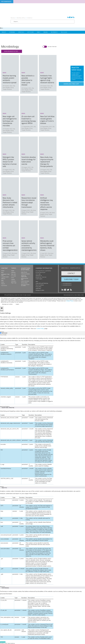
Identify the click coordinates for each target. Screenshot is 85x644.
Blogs (2, 280)
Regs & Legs (64, 32)
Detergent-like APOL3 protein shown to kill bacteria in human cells (10, 162)
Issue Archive (4, 286)
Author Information (25, 281)
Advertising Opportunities (24, 276)
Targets (4, 32)
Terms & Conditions (40, 285)
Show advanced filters (11, 51)
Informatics (54, 32)
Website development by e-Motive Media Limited (74, 295)
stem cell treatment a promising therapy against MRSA (29, 120)
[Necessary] (1, 333)
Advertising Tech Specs (25, 279)
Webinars (3, 279)
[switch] (1, 408)
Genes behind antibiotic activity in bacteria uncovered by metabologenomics (29, 245)
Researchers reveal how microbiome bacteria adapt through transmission (29, 202)
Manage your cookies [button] (40, 290)
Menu (1, 28)
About (37, 282)
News (2, 272)
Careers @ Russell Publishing (42, 283)
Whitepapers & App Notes (5, 275)
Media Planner (24, 272)
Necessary (5, 333)
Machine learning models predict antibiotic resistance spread (10, 79)
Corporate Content (5, 277)
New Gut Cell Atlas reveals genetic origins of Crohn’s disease (47, 120)
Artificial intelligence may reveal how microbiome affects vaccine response (47, 204)
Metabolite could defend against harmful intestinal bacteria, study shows (47, 245)
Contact (71, 273)
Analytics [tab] (2, 487)
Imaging (46, 32)
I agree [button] (17, 304)
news (4, 73)
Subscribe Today (71, 279)
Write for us (65, 268)
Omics (39, 32)
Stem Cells (21, 32)
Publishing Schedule (25, 274)
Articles (3, 271)
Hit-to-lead (13, 276)
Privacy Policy (38, 287)
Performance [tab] (2, 587)
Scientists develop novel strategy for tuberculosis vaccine (29, 161)
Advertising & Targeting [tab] (5, 406)
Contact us (30, 18)
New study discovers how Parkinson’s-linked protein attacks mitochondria (10, 202)
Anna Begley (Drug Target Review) (29, 212)
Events (3, 282)
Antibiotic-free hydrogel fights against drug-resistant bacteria (47, 79)
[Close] (2, 309)
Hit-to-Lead (31, 32)
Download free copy (71, 84)
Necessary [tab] (2, 332)
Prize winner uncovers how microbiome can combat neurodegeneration (10, 245)
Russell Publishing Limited (11, 295)
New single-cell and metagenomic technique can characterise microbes (10, 121)
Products (3, 284)
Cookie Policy (38, 289)
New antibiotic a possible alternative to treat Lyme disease (28, 80)
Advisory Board (24, 283)
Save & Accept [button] (3, 642)
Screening (12, 32)
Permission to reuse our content (25, 285)
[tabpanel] (42, 371)
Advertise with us (21, 18)
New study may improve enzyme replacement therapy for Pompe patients (47, 162)
